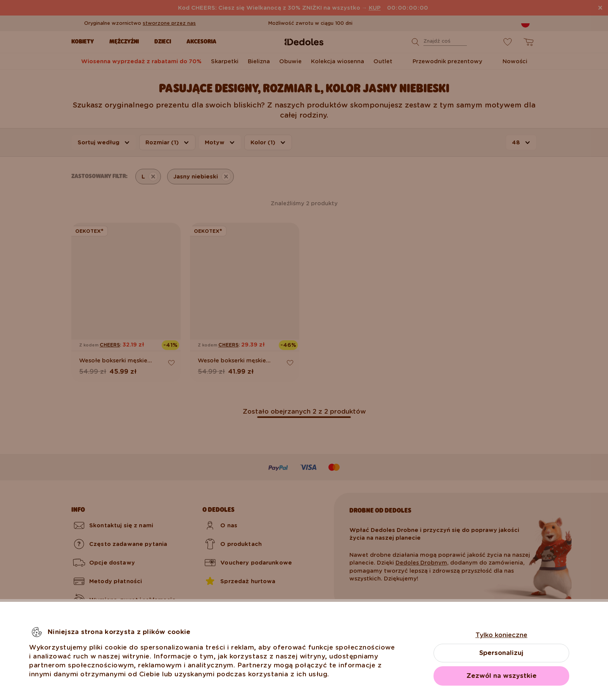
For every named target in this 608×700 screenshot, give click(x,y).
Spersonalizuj (501, 653)
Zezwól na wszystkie (502, 676)
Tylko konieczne (501, 635)
